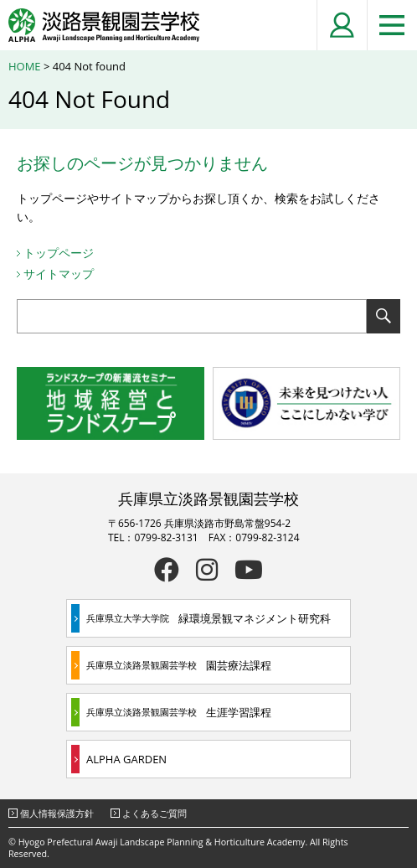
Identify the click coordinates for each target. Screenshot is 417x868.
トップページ (59, 253)
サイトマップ (59, 274)
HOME (25, 66)
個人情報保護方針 (57, 813)
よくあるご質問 (154, 813)
